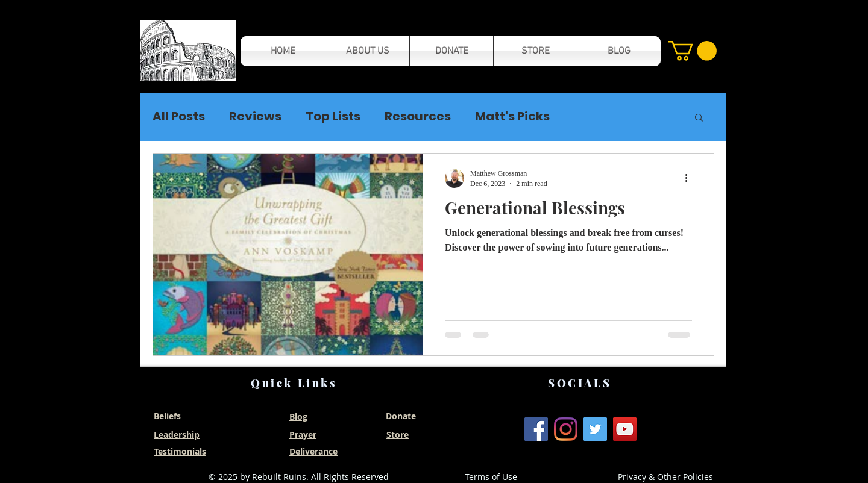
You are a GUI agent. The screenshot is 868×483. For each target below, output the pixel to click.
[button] (188, 51)
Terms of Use (491, 477)
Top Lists (333, 117)
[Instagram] (566, 429)
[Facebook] (536, 429)
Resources (418, 117)
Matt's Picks (512, 117)
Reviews (255, 117)
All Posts (179, 117)
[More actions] (690, 178)
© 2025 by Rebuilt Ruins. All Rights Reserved (299, 477)
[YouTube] (625, 429)
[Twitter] (595, 429)
